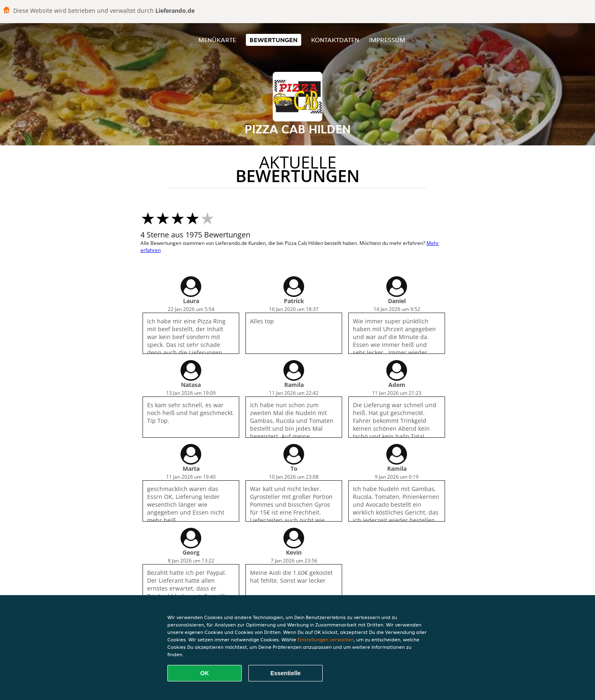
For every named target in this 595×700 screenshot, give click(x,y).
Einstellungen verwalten (326, 639)
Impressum (387, 40)
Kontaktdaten (335, 40)
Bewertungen (274, 40)
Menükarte (217, 40)
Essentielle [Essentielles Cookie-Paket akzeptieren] (285, 673)
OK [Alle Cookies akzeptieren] (205, 673)
